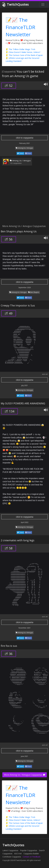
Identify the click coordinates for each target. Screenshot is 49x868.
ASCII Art (18, 854)
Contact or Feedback (32, 857)
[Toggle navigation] (43, 4)
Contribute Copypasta (12, 857)
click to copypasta (25, 138)
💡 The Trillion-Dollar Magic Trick (20, 49)
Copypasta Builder (31, 854)
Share (28, 153)
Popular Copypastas (29, 850)
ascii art (45, 374)
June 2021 (24, 756)
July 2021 (25, 385)
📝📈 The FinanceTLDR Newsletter (20, 27)
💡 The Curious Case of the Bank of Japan (24, 55)
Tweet (20, 153)
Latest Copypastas (10, 850)
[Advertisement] (24, 197)
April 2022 (25, 522)
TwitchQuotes (16, 5)
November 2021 (25, 628)
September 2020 (25, 288)
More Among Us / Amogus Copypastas (25, 775)
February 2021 (25, 143)
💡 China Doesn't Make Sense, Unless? (23, 52)
